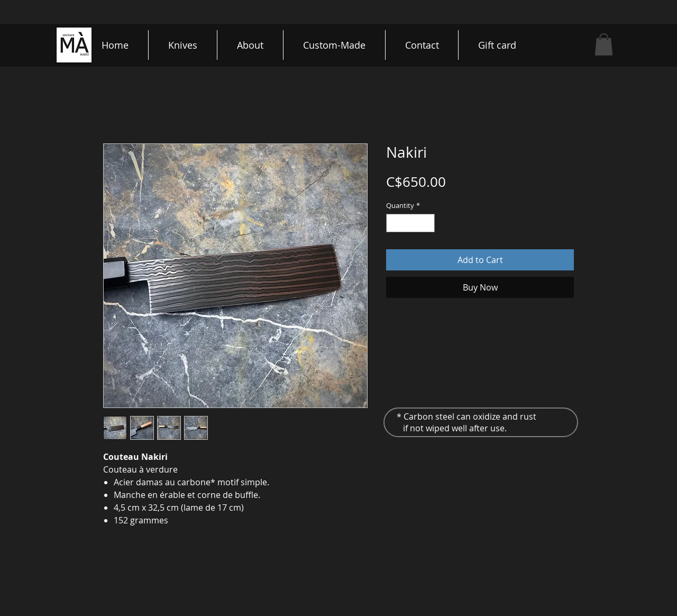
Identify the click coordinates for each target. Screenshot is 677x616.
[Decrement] (394, 223)
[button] (604, 44)
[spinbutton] (411, 223)
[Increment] (427, 223)
